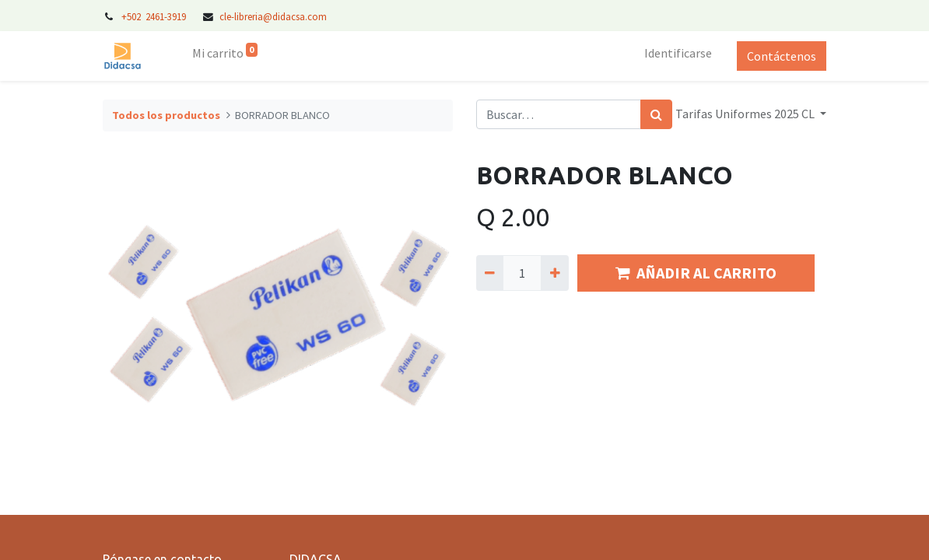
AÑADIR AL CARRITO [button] (696, 273)
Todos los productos (166, 115)
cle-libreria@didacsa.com (273, 16)
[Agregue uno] (554, 273)
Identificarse (678, 53)
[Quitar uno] (490, 273)
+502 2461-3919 (155, 16)
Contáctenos (782, 56)
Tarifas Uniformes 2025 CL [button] (746, 114)
